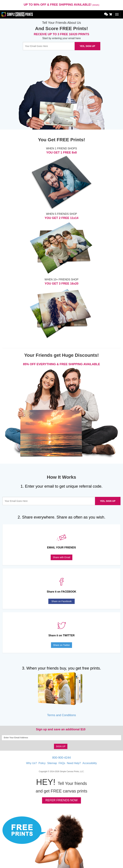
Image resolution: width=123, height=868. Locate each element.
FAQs (62, 763)
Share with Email (61, 557)
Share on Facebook (61, 601)
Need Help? (74, 763)
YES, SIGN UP (87, 46)
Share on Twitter (62, 645)
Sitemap (52, 763)
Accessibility (90, 763)
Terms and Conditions (61, 715)
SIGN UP (61, 746)
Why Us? (32, 763)
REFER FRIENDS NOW (61, 800)
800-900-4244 (61, 758)
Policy (42, 763)
